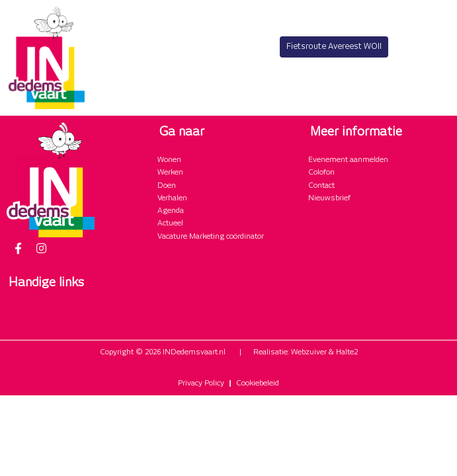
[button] (439, 98)
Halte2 (347, 352)
